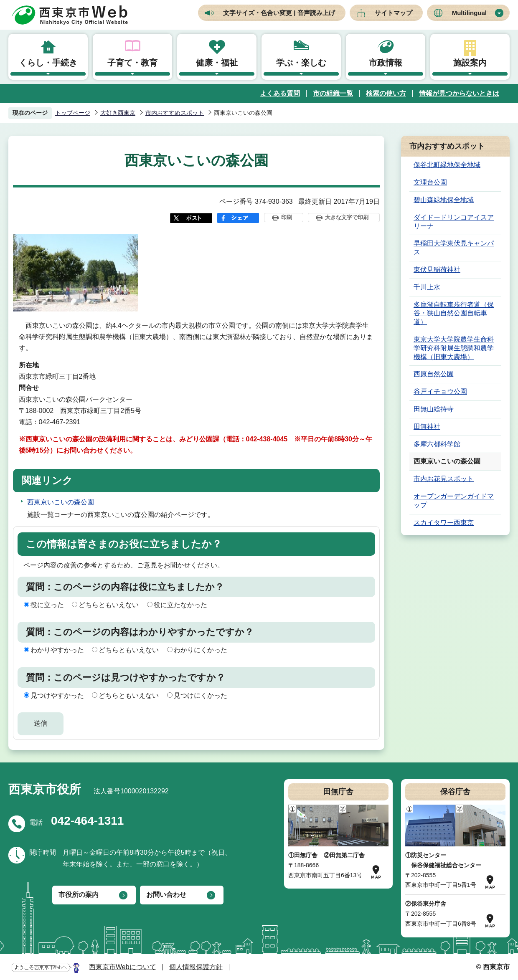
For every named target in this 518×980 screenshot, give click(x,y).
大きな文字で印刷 (347, 217)
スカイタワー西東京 (444, 523)
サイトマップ (394, 13)
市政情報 (386, 63)
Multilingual (469, 13)
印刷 (287, 217)
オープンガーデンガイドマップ (454, 501)
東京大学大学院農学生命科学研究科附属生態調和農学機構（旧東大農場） (454, 348)
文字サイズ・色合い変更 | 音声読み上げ (279, 13)
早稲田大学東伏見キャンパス (454, 248)
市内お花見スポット (444, 479)
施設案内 (470, 63)
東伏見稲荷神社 (437, 270)
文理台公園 (430, 182)
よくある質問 (280, 93)
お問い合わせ (166, 895)
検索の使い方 (386, 93)
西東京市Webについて (123, 967)
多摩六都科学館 (437, 444)
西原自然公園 (434, 374)
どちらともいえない (109, 605)
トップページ (73, 113)
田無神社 (427, 427)
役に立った (47, 605)
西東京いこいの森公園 (61, 502)
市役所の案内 (79, 895)
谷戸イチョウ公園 (440, 391)
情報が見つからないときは (459, 93)
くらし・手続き (48, 63)
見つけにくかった (201, 695)
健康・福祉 (217, 63)
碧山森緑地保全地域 (444, 200)
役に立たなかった (180, 605)
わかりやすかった (57, 650)
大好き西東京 (118, 113)
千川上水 (427, 287)
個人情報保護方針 (196, 967)
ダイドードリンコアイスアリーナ (454, 222)
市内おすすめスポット (175, 113)
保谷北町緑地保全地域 (447, 165)
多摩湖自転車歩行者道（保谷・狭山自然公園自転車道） (454, 313)
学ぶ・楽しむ (301, 63)
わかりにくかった (201, 650)
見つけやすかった (57, 695)
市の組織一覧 (333, 93)
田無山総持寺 (434, 409)
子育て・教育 (132, 63)
